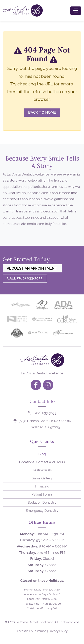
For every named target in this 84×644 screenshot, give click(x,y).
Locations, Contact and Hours (42, 462)
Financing (42, 486)
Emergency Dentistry (42, 511)
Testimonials (42, 470)
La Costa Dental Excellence (34, 622)
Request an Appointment (32, 268)
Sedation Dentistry (42, 502)
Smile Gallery (42, 478)
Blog (42, 454)
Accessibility (25, 631)
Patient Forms (42, 494)
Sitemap (41, 631)
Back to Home (42, 112)
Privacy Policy (58, 631)
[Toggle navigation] (76, 11)
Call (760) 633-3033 (25, 278)
